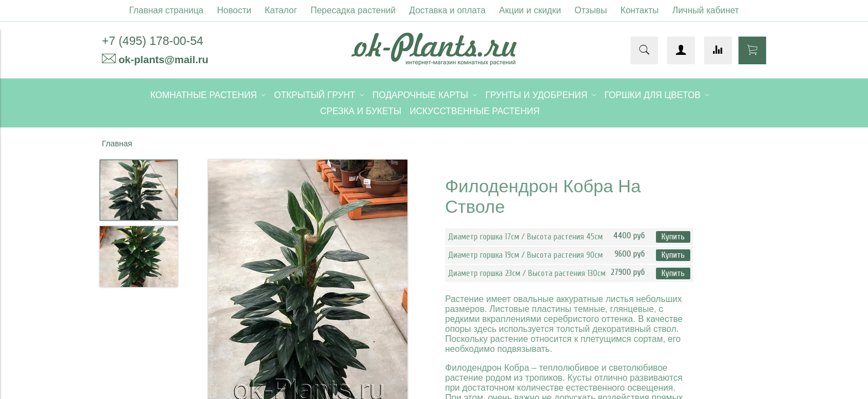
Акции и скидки (530, 10)
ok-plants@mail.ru (163, 60)
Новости (234, 10)
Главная (117, 144)
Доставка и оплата (447, 10)
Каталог (281, 10)
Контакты (640, 10)
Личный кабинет (705, 10)
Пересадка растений (353, 10)
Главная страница (166, 10)
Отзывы (591, 10)
